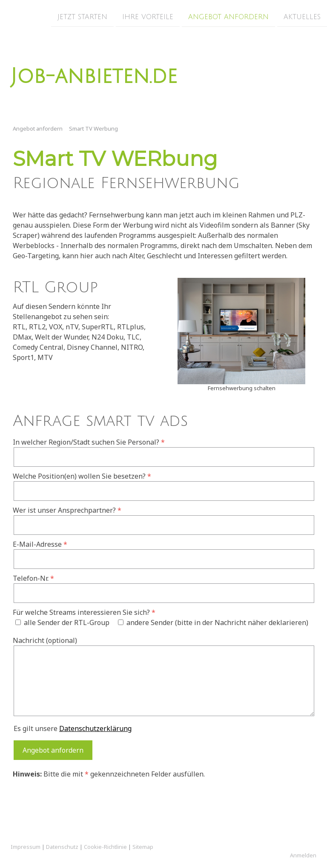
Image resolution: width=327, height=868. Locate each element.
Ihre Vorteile (148, 17)
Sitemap (143, 847)
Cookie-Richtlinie (105, 847)
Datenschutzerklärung (95, 728)
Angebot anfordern (228, 17)
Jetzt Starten (82, 17)
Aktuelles (302, 17)
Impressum (26, 847)
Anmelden (303, 855)
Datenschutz (62, 847)
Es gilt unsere (73, 728)
